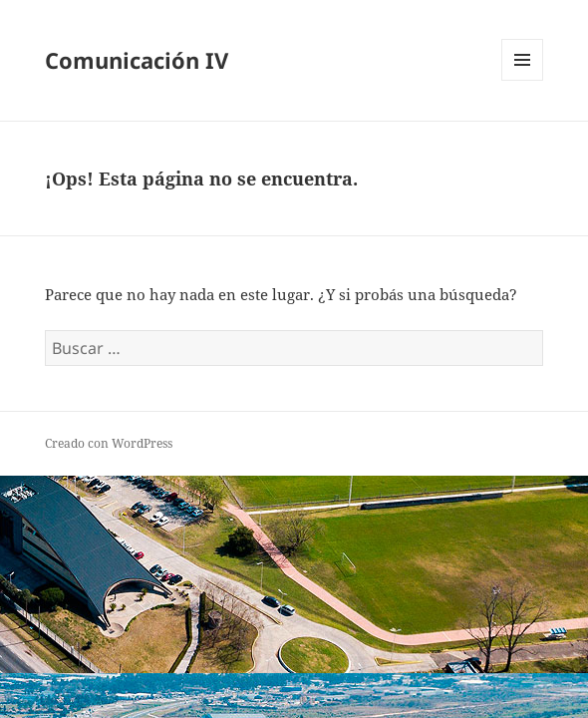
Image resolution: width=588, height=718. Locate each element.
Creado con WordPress (109, 443)
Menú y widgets (523, 80)
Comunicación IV (137, 60)
